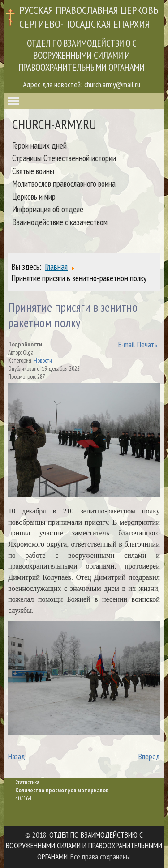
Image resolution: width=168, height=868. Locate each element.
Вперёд (149, 756)
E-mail (127, 344)
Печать (147, 344)
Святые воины (33, 171)
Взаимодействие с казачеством (60, 222)
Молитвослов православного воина (64, 183)
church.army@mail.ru (112, 84)
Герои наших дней (39, 145)
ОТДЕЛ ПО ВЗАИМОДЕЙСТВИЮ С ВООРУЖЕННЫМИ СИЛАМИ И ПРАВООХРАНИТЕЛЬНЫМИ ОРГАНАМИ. (84, 846)
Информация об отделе (48, 209)
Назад (17, 756)
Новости (43, 360)
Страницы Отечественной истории (64, 158)
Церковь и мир (34, 196)
